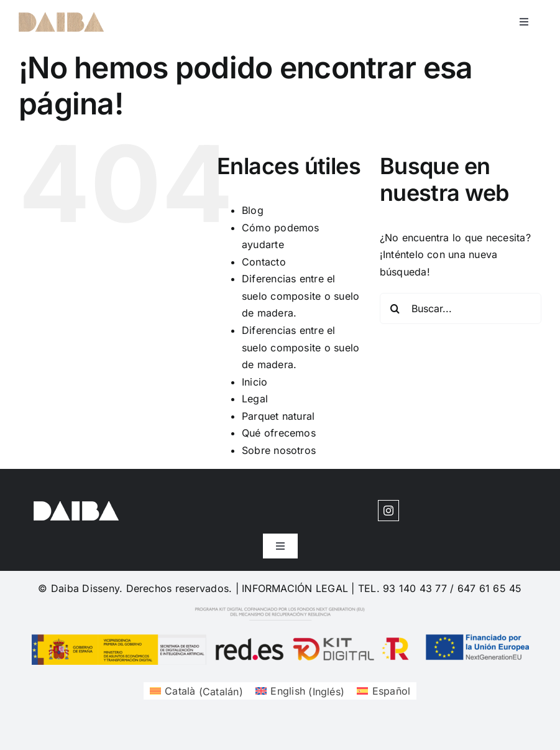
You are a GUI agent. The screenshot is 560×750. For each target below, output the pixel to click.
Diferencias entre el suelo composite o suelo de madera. (301, 296)
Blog (253, 210)
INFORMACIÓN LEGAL (295, 588)
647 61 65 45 (490, 588)
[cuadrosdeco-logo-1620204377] (61, 17)
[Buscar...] (461, 308)
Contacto (264, 262)
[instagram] (388, 511)
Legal (255, 399)
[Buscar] (395, 308)
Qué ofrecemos (279, 433)
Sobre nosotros (279, 450)
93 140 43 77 (415, 588)
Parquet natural (278, 416)
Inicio (255, 382)
